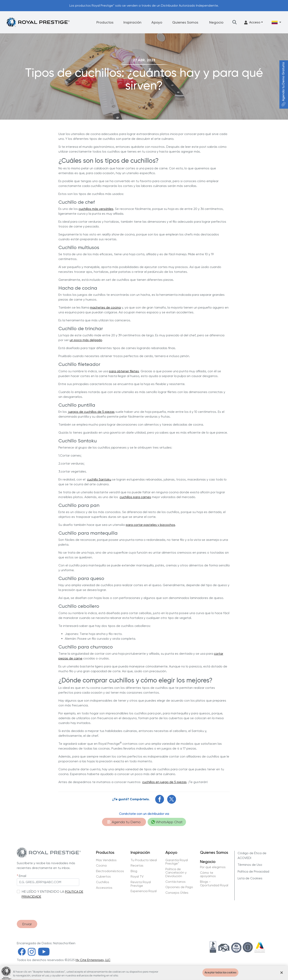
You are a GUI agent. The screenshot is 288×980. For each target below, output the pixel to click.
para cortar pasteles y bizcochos (150, 525)
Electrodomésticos (110, 871)
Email (22, 876)
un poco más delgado (86, 340)
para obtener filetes (124, 371)
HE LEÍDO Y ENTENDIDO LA (43, 892)
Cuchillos (103, 882)
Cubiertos (103, 877)
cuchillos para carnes (135, 497)
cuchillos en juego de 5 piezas (164, 782)
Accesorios (104, 888)
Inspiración (132, 22)
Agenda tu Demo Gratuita (283, 84)
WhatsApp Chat (167, 822)
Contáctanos (175, 882)
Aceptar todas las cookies (220, 976)
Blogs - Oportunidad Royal (214, 883)
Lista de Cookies (250, 878)
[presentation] (47, 907)
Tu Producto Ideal (144, 860)
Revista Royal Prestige (141, 884)
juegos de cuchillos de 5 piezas (91, 412)
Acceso (252, 22)
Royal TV (137, 877)
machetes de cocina (105, 307)
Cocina (101, 866)
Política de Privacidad (253, 871)
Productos (105, 22)
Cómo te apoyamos (208, 874)
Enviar (27, 924)
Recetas (137, 866)
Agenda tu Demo (124, 822)
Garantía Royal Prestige (177, 862)
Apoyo (157, 22)
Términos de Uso (250, 865)
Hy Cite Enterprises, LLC (93, 960)
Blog (134, 871)
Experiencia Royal (144, 891)
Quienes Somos (185, 22)
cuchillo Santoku (99, 479)
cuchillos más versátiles (96, 209)
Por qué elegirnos (213, 867)
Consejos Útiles (177, 893)
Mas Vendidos (106, 860)
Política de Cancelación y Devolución (176, 873)
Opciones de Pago (179, 887)
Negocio (216, 22)
